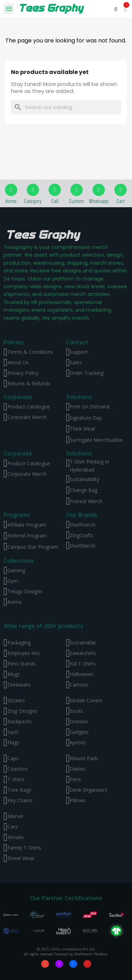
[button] (116, 9)
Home (11, 201)
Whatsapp (99, 201)
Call (55, 201)
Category (33, 201)
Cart (121, 201)
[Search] (66, 107)
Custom (77, 201)
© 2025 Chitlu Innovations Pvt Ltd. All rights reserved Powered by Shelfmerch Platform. (66, 952)
